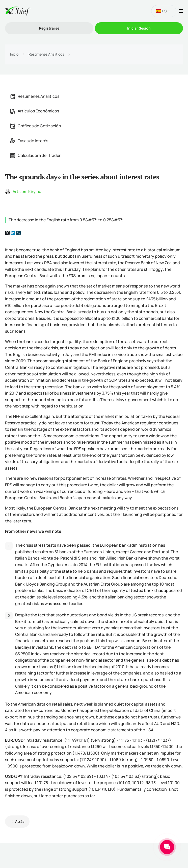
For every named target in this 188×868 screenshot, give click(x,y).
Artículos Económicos (35, 111)
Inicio (14, 54)
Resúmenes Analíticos (46, 54)
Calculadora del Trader (35, 155)
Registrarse (49, 28)
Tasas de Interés (29, 141)
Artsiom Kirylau (27, 191)
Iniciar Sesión (139, 28)
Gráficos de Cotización (36, 126)
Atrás (20, 821)
